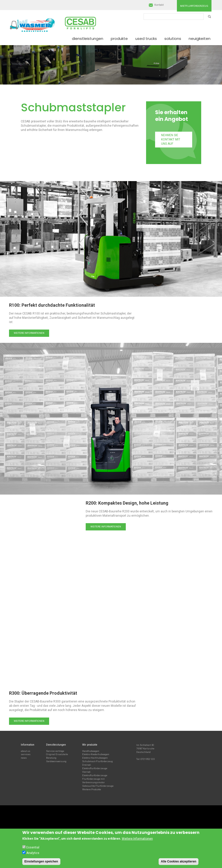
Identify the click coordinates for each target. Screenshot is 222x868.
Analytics (33, 853)
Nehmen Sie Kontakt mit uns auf (171, 139)
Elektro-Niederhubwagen (96, 754)
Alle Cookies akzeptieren (179, 861)
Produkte (119, 38)
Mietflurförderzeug (194, 6)
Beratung (51, 758)
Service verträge (55, 751)
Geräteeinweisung (56, 761)
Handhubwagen (91, 751)
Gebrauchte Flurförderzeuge (98, 786)
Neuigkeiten (200, 38)
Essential (33, 847)
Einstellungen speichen (41, 861)
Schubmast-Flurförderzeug (97, 761)
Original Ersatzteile (57, 754)
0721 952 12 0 (148, 759)
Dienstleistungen (88, 38)
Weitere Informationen (29, 333)
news (24, 758)
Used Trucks (146, 38)
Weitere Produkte (92, 789)
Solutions (173, 38)
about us (26, 751)
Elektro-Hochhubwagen (95, 758)
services (26, 754)
